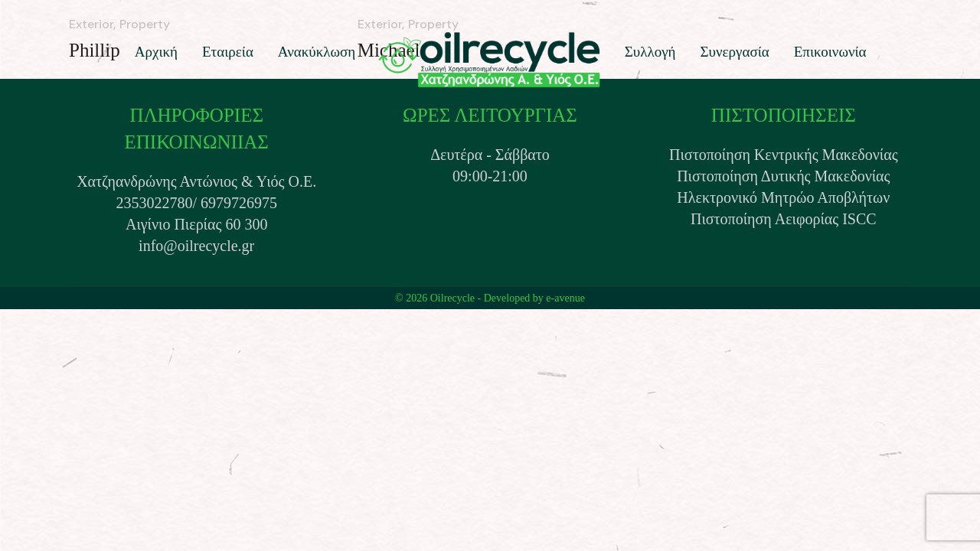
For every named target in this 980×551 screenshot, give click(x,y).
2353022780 (154, 203)
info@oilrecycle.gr (196, 246)
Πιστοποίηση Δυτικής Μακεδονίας (783, 176)
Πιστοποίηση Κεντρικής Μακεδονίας (784, 155)
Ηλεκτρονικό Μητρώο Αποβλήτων (783, 197)
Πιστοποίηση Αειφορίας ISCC (784, 219)
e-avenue (565, 298)
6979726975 (239, 203)
